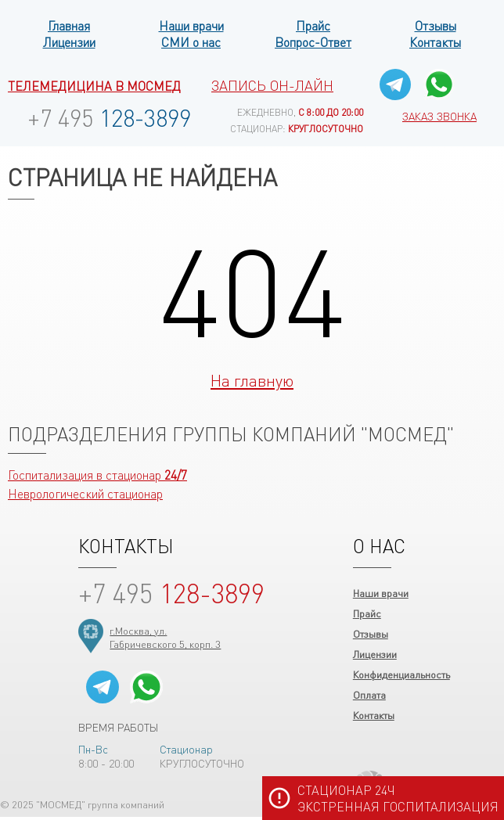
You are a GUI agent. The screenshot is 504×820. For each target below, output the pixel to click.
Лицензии (69, 42)
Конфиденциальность (401, 674)
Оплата (369, 694)
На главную (252, 380)
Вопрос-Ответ (313, 42)
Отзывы (436, 25)
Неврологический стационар (85, 493)
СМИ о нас (191, 42)
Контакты (435, 42)
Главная (69, 25)
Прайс (313, 25)
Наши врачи (191, 25)
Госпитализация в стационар (97, 475)
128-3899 (109, 117)
